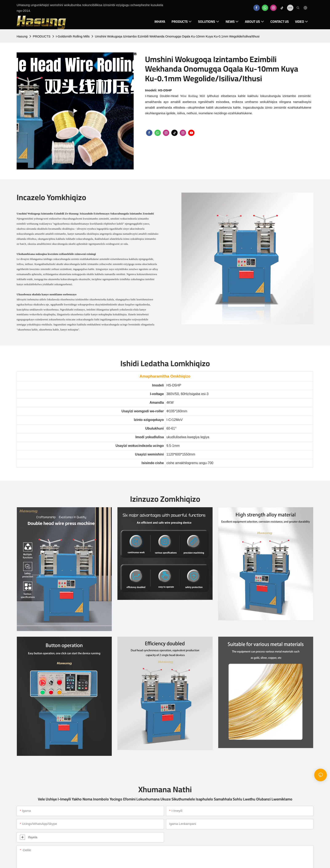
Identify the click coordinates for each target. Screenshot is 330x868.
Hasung (22, 36)
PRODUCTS (42, 36)
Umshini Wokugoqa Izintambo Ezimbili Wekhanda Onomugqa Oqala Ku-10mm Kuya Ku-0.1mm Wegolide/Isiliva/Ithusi (177, 36)
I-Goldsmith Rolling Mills (73, 36)
